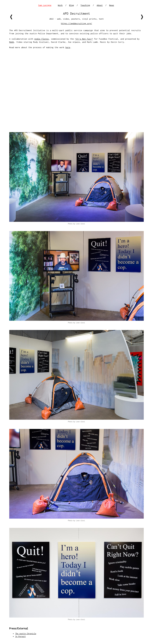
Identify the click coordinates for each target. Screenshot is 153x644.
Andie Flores (42, 39)
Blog (72, 5)
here (68, 47)
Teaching (85, 5)
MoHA (12, 42)
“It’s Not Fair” (84, 39)
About (100, 5)
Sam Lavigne (45, 5)
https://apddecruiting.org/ (76, 23)
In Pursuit (20, 636)
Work (60, 5)
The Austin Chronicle (26, 634)
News (112, 5)
